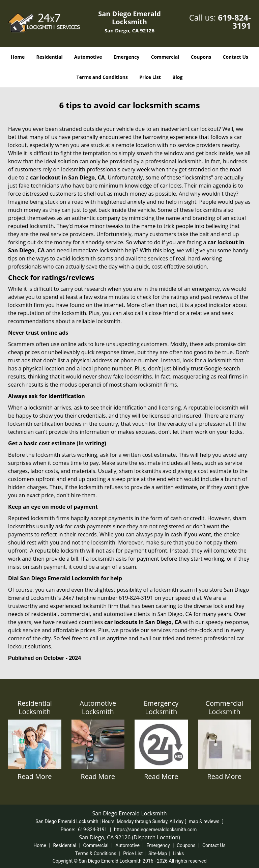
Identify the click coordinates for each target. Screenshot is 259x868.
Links (178, 853)
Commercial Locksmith (224, 707)
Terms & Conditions (96, 853)
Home (18, 57)
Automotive (88, 57)
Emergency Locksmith (161, 707)
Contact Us (235, 57)
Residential (50, 57)
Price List (150, 77)
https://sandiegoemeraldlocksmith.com (155, 830)
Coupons (201, 57)
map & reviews (205, 821)
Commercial (165, 57)
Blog (177, 77)
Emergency (127, 57)
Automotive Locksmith (98, 707)
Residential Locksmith (35, 707)
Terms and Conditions (102, 77)
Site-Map (158, 853)
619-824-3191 (234, 21)
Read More (35, 776)
